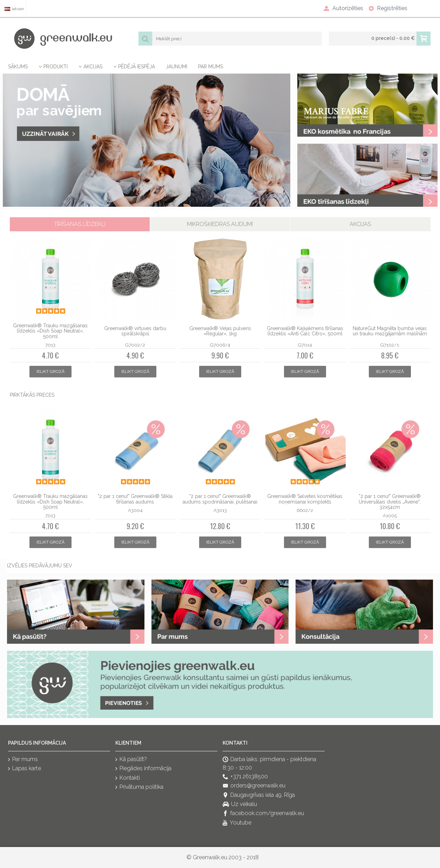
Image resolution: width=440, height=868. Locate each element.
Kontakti (128, 778)
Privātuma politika (139, 788)
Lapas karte (25, 769)
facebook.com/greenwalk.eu (263, 814)
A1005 (390, 515)
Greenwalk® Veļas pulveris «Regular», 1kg (220, 331)
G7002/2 (135, 345)
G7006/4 (220, 345)
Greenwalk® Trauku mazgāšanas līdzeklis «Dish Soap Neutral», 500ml (50, 331)
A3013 (220, 510)
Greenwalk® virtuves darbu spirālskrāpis (135, 331)
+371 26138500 (245, 777)
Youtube (237, 823)
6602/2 (305, 510)
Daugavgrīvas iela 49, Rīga (259, 795)
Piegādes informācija (143, 769)
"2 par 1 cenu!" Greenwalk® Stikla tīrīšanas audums (135, 499)
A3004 (135, 510)
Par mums (23, 760)
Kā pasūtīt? (131, 760)
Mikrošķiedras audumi (220, 224)
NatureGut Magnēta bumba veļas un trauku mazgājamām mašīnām (390, 331)
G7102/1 (390, 345)
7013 (50, 345)
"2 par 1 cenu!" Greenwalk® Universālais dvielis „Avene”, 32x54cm (390, 502)
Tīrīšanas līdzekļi (80, 224)
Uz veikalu (240, 804)
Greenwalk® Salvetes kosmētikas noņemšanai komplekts (305, 499)
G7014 (305, 345)
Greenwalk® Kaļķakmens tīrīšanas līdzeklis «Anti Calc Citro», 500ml (305, 331)
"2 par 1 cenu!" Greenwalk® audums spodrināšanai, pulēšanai (220, 499)
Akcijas (360, 224)
